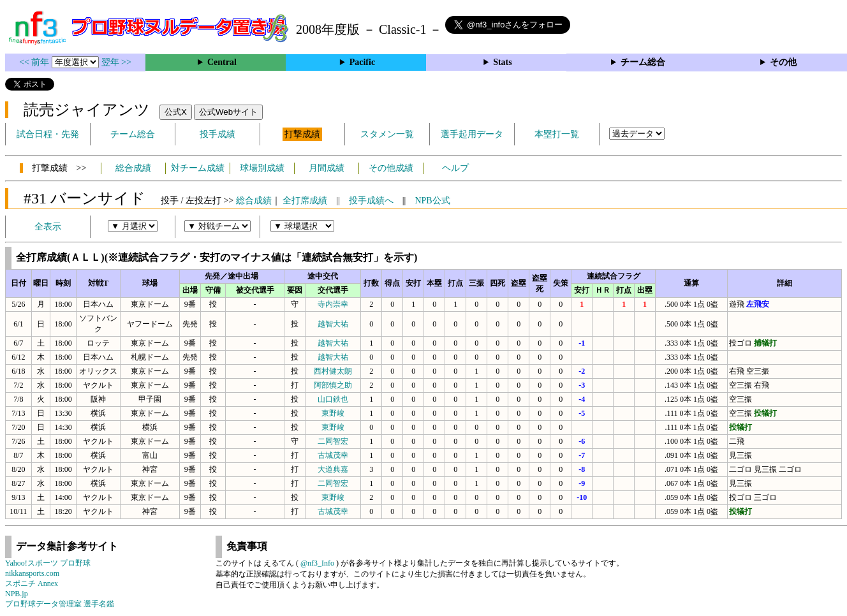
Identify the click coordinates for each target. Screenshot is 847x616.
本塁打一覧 (557, 134)
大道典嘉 (333, 469)
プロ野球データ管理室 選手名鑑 (60, 604)
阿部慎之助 (333, 385)
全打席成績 (305, 201)
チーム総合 (643, 62)
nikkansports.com (32, 573)
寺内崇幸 (333, 304)
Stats (503, 62)
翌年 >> (116, 62)
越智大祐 (333, 324)
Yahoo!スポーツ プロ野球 (48, 563)
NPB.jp (17, 594)
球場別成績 (262, 168)
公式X (176, 112)
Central (222, 62)
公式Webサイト (228, 112)
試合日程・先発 (48, 134)
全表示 (48, 227)
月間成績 (327, 168)
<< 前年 (35, 62)
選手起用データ (472, 134)
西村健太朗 (333, 371)
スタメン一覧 (387, 134)
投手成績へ (371, 201)
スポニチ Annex (32, 583)
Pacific (362, 62)
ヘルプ (455, 168)
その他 (783, 62)
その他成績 (391, 168)
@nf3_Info (317, 563)
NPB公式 (432, 201)
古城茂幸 (333, 455)
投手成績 (217, 134)
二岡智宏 (333, 441)
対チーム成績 (198, 168)
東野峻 (333, 413)
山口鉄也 (333, 399)
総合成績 (133, 168)
